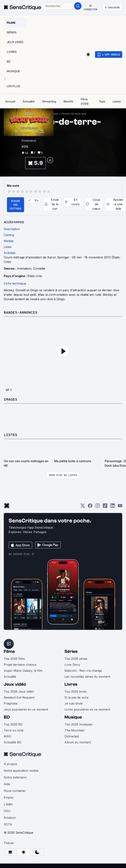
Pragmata (11, 703)
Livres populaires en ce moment (87, 709)
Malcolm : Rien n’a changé (83, 671)
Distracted (72, 736)
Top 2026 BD (13, 724)
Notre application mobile (21, 771)
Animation (24, 268)
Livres (71, 684)
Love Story (72, 665)
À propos (10, 764)
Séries (71, 651)
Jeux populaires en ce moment (26, 709)
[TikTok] (105, 507)
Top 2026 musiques (78, 724)
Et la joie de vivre (76, 697)
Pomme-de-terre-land (74, 114)
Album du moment (78, 742)
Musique (73, 717)
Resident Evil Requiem (19, 697)
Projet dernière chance (20, 665)
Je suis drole (74, 703)
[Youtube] (120, 507)
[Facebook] (90, 507)
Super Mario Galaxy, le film (23, 671)
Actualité (10, 677)
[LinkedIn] (113, 507)
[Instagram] (98, 507)
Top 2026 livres (76, 691)
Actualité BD (13, 742)
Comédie (39, 268)
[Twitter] (83, 507)
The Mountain (74, 730)
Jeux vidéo (15, 684)
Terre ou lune (14, 730)
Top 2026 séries (76, 659)
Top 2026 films (14, 659)
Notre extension (15, 777)
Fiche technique (15, 283)
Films (9, 651)
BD (7, 717)
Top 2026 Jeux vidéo (19, 691)
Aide (7, 784)
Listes (10, 435)
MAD (7, 736)
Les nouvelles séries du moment (87, 677)
